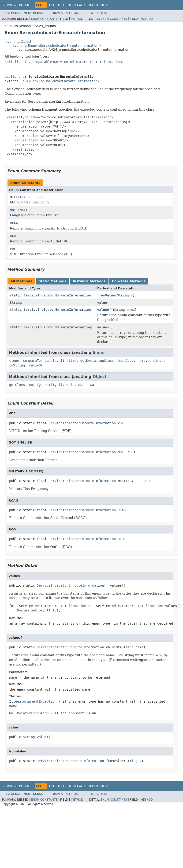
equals (51, 361)
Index (94, 5)
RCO (13, 236)
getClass (17, 385)
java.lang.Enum (24, 46)
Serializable (17, 62)
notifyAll (54, 385)
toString (17, 365)
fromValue (106, 295)
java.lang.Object (18, 42)
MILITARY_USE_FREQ (27, 197)
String (123, 295)
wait (70, 385)
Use (52, 5)
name (142, 361)
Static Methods (52, 281)
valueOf (104, 310)
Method (77, 19)
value (102, 303)
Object (100, 377)
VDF (13, 249)
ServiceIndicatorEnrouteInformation (69, 46)
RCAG (14, 223)
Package (26, 5)
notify (35, 385)
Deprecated (77, 5)
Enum (24, 81)
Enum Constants (44, 19)
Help (104, 5)
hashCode (126, 361)
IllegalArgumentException (33, 701)
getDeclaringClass (97, 361)
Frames (57, 13)
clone (14, 361)
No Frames (74, 13)
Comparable (42, 62)
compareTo (32, 361)
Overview (9, 5)
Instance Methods (89, 281)
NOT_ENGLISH (21, 210)
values (103, 327)
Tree (61, 5)
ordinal (156, 361)
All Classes (100, 13)
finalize (68, 361)
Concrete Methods (129, 281)
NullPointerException (29, 713)
